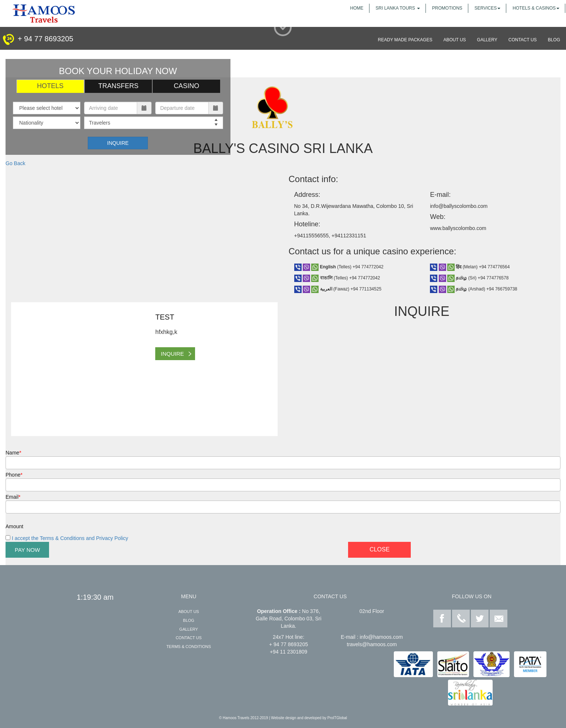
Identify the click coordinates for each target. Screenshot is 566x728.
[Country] (47, 123)
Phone (14, 475)
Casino (186, 86)
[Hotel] (47, 108)
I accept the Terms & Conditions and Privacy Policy (69, 538)
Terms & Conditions (189, 647)
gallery (487, 40)
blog (554, 40)
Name (13, 453)
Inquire (118, 143)
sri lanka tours (398, 8)
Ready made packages (405, 40)
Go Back (15, 163)
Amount (14, 526)
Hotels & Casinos (536, 8)
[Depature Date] (182, 108)
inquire (172, 354)
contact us (523, 40)
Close (379, 549)
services (487, 8)
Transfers (118, 86)
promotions (447, 8)
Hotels (50, 86)
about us (454, 40)
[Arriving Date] (111, 108)
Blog (189, 620)
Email (13, 497)
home (357, 8)
